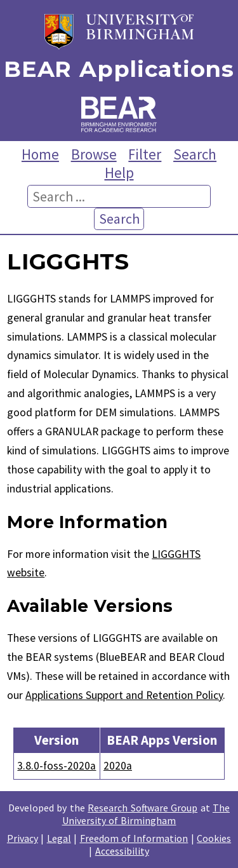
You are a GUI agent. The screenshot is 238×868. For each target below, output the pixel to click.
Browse (94, 154)
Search (195, 154)
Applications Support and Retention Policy (124, 695)
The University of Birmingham (146, 814)
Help (119, 173)
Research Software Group (142, 808)
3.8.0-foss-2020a (56, 766)
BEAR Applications (119, 70)
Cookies (214, 838)
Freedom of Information (134, 838)
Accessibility (122, 851)
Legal (59, 838)
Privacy (23, 838)
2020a (118, 766)
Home (40, 154)
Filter (145, 154)
